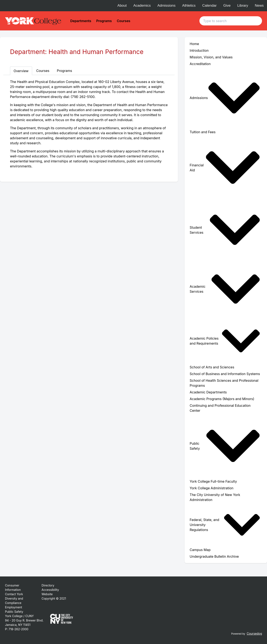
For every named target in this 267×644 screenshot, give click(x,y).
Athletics (189, 6)
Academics (142, 6)
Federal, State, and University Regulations (225, 525)
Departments (81, 21)
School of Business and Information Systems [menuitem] (225, 374)
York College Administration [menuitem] (212, 488)
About (122, 6)
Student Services (225, 230)
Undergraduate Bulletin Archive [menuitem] (214, 556)
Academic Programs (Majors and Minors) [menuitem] (222, 399)
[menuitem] (226, 98)
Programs (104, 21)
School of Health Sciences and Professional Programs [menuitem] (224, 383)
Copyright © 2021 (54, 598)
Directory (48, 585)
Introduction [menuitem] (199, 50)
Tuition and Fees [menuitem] (203, 132)
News (259, 6)
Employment (14, 607)
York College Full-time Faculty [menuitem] (213, 481)
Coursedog (254, 633)
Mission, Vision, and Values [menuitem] (211, 57)
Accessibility (50, 590)
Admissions (166, 6)
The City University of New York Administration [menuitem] (215, 497)
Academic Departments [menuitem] (208, 392)
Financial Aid (225, 168)
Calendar (210, 6)
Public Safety (225, 446)
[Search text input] (231, 21)
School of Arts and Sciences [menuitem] (212, 367)
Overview (21, 71)
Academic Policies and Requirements (225, 341)
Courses (124, 21)
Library (243, 6)
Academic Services (225, 289)
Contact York (14, 594)
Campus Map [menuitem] (200, 550)
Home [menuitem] (194, 44)
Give (227, 6)
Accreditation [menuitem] (200, 64)
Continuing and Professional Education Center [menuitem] (220, 408)
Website (47, 594)
